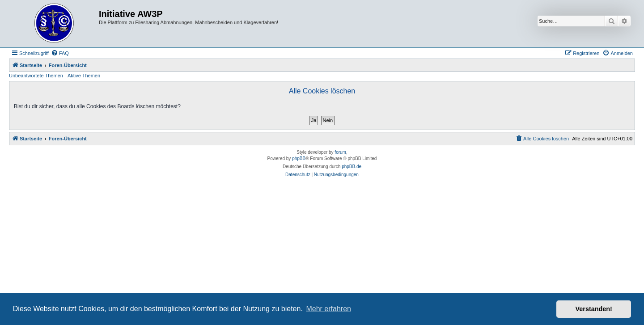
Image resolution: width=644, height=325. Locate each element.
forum (340, 152)
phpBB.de (352, 167)
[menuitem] (60, 53)
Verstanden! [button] (594, 309)
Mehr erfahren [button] (328, 309)
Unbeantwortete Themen (36, 76)
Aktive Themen (84, 76)
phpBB (299, 158)
